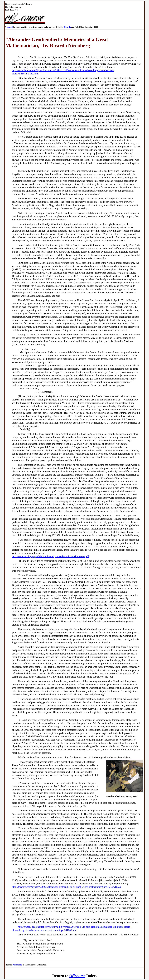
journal (10, 27)
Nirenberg (17, 965)
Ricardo (67, 27)
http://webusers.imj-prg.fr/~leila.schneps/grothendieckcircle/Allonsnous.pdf (50, 556)
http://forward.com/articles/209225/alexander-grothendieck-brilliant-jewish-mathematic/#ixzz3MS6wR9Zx (66, 887)
